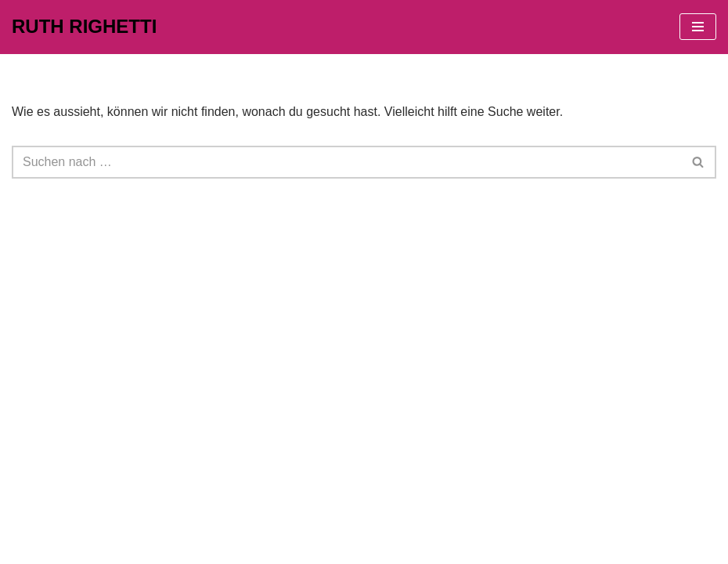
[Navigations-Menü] (698, 27)
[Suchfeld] (346, 162)
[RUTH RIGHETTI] (84, 27)
